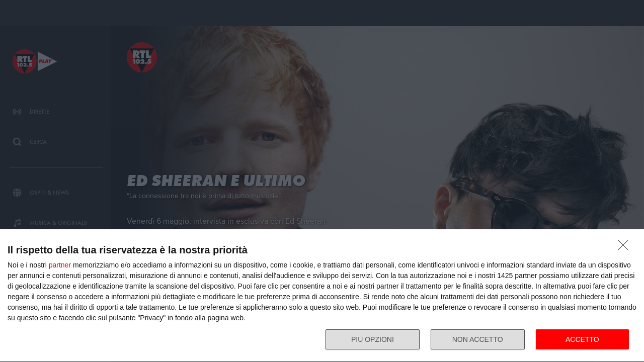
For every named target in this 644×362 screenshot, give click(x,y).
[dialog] (322, 296)
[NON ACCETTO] (626, 248)
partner (60, 265)
